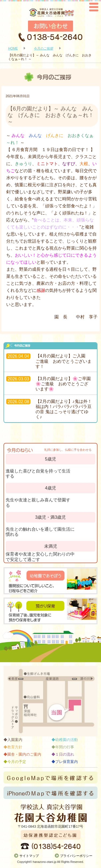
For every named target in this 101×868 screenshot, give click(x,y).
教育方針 (15, 747)
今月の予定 (17, 762)
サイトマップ (29, 856)
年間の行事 (65, 747)
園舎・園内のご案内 (24, 754)
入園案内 (15, 740)
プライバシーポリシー (76, 856)
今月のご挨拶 (44, 48)
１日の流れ (65, 754)
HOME (13, 48)
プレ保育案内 (67, 762)
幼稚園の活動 (67, 740)
